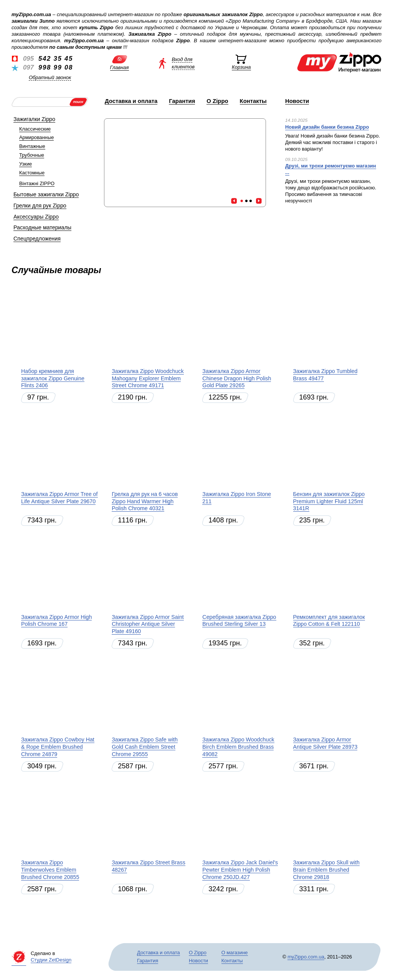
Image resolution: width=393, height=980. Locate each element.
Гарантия (182, 101)
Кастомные (32, 173)
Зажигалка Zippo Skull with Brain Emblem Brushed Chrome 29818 (326, 870)
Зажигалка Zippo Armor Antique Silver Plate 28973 (325, 743)
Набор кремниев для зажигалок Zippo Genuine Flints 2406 (53, 378)
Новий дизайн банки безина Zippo (327, 127)
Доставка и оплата (131, 101)
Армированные (36, 137)
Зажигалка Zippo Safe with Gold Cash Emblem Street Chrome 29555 (145, 747)
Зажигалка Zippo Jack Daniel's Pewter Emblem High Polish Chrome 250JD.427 (240, 870)
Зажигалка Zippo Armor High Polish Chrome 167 (56, 621)
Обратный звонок (50, 77)
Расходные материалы (42, 227)
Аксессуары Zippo (36, 217)
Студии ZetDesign (51, 960)
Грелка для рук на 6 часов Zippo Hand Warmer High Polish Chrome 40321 (145, 501)
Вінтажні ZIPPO (37, 183)
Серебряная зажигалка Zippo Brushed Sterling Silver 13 (239, 621)
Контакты (253, 101)
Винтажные (32, 146)
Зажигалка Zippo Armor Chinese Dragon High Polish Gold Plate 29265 (237, 378)
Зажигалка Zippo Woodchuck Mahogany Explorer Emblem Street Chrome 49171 (148, 378)
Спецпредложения (37, 239)
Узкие (26, 164)
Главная (120, 67)
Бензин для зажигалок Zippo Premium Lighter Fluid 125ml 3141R (329, 501)
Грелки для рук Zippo (40, 206)
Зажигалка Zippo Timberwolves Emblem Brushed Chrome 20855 (50, 870)
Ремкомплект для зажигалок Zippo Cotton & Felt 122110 (329, 621)
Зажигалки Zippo (34, 119)
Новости (297, 101)
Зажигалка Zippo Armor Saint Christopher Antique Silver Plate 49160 (148, 624)
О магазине (235, 953)
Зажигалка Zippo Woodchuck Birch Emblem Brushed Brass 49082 (238, 747)
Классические (35, 129)
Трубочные (32, 155)
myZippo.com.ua (306, 957)
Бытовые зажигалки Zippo (46, 194)
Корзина (241, 67)
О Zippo (217, 101)
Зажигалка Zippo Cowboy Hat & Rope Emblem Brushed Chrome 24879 (58, 747)
